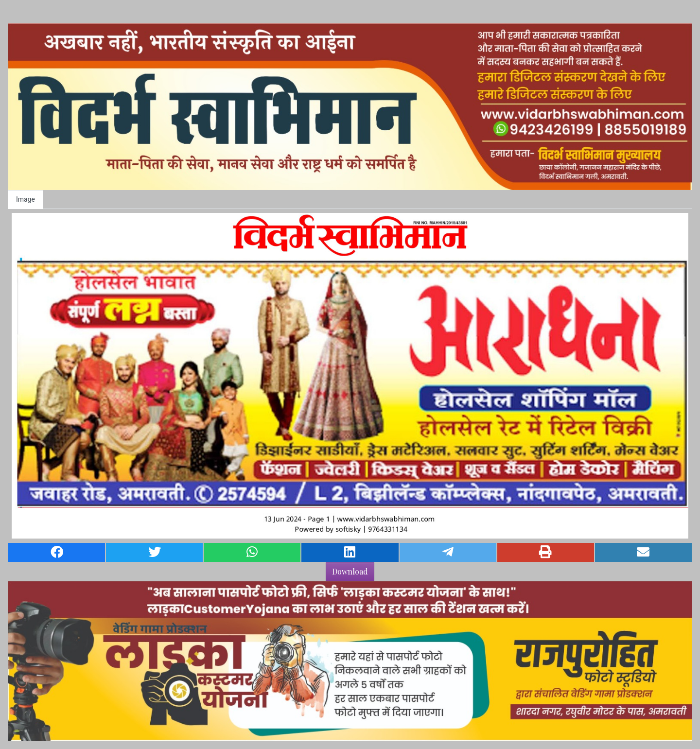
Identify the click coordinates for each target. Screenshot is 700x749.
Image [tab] (26, 199)
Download (350, 571)
